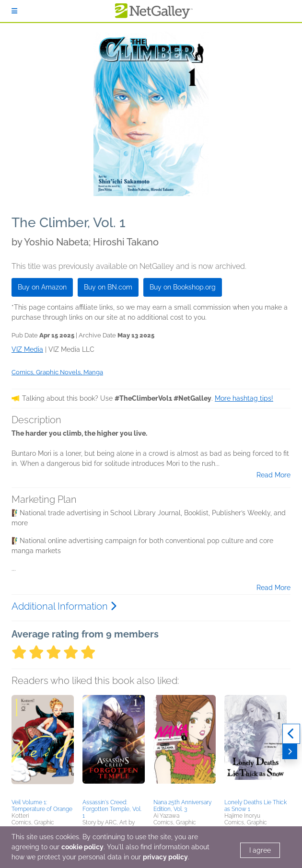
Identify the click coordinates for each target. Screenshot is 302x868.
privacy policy (165, 857)
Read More (273, 475)
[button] (43, 745)
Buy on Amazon (42, 287)
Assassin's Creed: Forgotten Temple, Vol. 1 (112, 809)
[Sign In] (14, 11)
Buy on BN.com (108, 287)
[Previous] (291, 734)
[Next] (290, 752)
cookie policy (82, 847)
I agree (260, 850)
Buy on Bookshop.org (183, 287)
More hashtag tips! (244, 398)
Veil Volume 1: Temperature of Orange (42, 806)
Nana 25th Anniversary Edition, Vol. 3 (182, 806)
